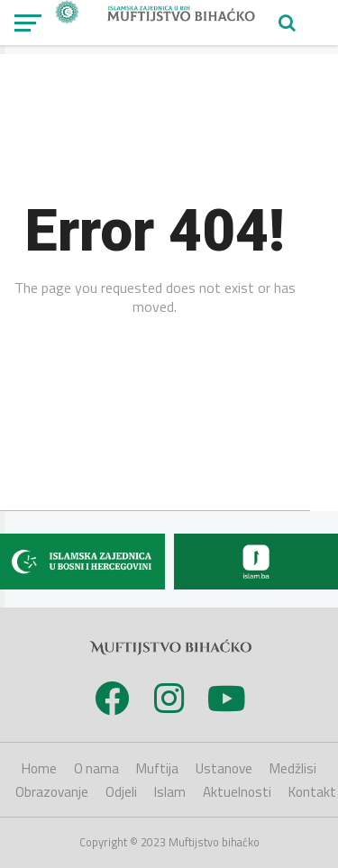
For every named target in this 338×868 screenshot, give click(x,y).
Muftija (157, 768)
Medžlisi (293, 768)
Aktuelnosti (237, 792)
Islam (170, 792)
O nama (96, 768)
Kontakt (312, 792)
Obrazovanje (52, 792)
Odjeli (121, 792)
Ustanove (224, 768)
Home (39, 768)
